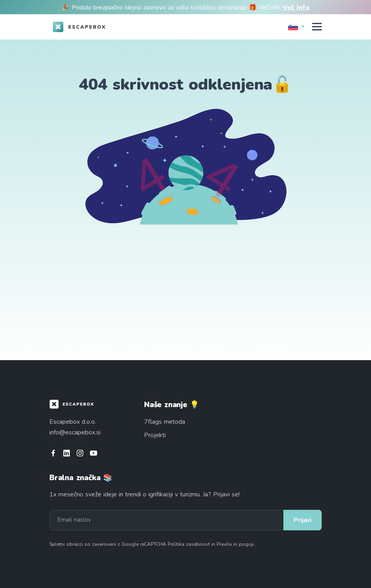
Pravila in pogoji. (236, 544)
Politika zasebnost (189, 544)
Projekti (155, 435)
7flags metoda (165, 422)
